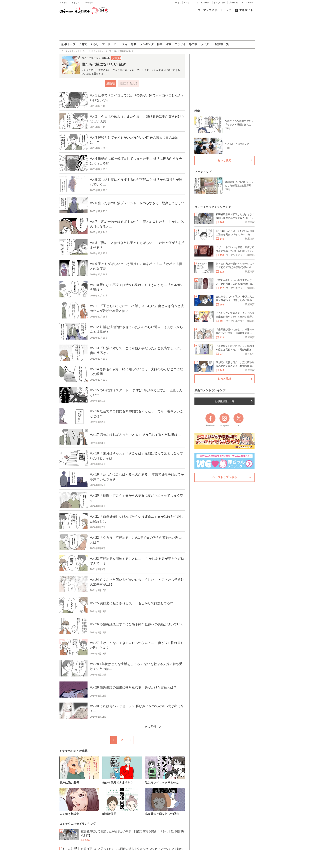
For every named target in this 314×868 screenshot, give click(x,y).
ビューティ (206, 3)
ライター (206, 44)
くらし (187, 3)
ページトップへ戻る (224, 477)
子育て (178, 3)
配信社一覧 (222, 44)
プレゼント (234, 3)
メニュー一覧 (248, 3)
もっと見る (224, 160)
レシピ (195, 3)
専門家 (193, 44)
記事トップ (68, 44)
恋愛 (134, 44)
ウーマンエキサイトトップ (214, 10)
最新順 (110, 83)
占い (224, 3)
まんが (217, 3)
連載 (168, 44)
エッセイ (180, 44)
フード (106, 44)
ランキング (147, 44)
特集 (160, 44)
